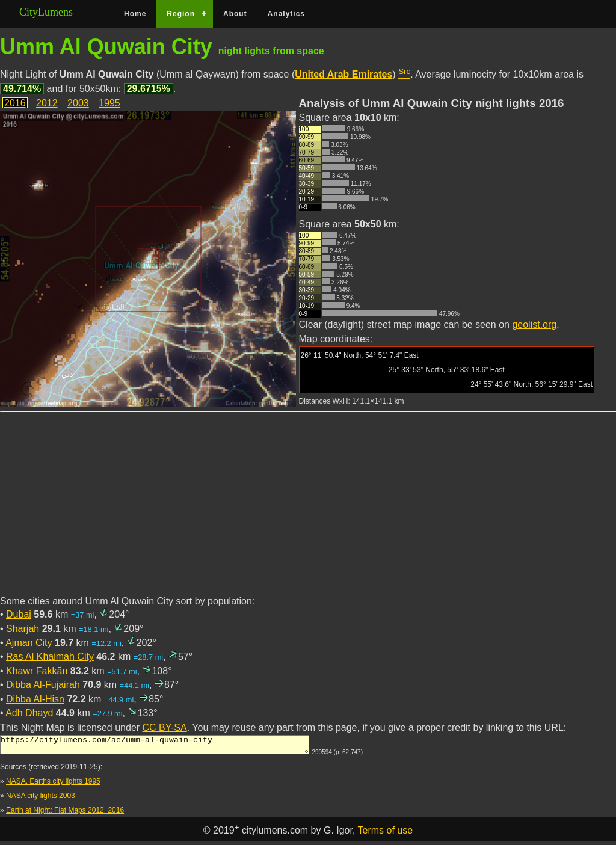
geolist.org (534, 324)
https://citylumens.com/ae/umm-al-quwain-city (155, 746)
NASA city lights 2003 (41, 799)
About (235, 14)
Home (135, 14)
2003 (78, 103)
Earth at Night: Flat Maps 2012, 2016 (65, 814)
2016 (15, 103)
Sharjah (23, 629)
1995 (109, 103)
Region (181, 14)
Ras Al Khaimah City (50, 656)
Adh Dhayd (29, 713)
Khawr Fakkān (37, 671)
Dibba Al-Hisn (35, 699)
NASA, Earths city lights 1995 (53, 785)
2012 (47, 103)
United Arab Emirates (343, 74)
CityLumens (46, 12)
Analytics (286, 14)
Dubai (19, 614)
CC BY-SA (165, 727)
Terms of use (386, 834)
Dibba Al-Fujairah (43, 685)
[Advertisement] (308, 511)
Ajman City (29, 643)
